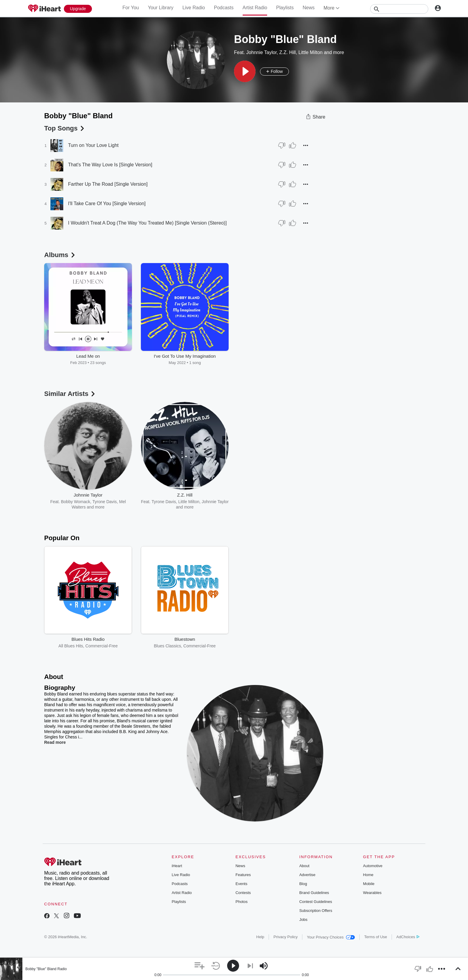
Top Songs (65, 128)
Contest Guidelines (316, 902)
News (309, 8)
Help (260, 937)
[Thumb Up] (292, 145)
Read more (55, 742)
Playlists (285, 8)
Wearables (372, 893)
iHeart (177, 866)
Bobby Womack (76, 502)
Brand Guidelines (314, 893)
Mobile (369, 884)
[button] (245, 71)
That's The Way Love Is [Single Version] (110, 165)
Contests (243, 893)
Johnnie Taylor (261, 52)
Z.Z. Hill (288, 52)
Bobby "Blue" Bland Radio (46, 969)
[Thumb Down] (282, 145)
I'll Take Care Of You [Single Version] (107, 203)
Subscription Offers (316, 911)
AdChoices (408, 937)
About (304, 866)
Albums (60, 255)
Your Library (161, 8)
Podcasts (224, 8)
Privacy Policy (285, 937)
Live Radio (194, 8)
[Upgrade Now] (78, 9)
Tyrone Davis (105, 502)
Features (243, 875)
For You (131, 8)
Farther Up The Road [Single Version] (108, 184)
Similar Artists (70, 394)
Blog (303, 884)
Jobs (303, 920)
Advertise (307, 875)
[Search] (399, 9)
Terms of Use (376, 937)
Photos (241, 902)
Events (241, 884)
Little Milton (311, 52)
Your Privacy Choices (331, 937)
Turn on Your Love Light (93, 145)
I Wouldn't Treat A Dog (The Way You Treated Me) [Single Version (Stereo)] (147, 223)
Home (368, 875)
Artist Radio (255, 8)
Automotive (373, 866)
